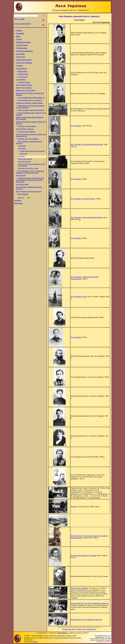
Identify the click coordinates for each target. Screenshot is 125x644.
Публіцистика (22, 50)
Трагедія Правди (24, 88)
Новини (19, 31)
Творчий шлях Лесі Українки (28, 150)
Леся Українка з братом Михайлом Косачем (87, 144)
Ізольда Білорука (22, 200)
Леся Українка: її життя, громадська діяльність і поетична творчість (30, 186)
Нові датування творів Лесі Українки (31, 119)
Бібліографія (22, 76)
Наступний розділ (89, 629)
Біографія (20, 34)
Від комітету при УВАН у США (28, 182)
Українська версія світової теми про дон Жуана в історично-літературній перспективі (30, 195)
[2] (28, 214)
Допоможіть (62, 633)
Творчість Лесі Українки (26, 143)
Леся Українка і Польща (25, 140)
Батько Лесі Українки (25, 172)
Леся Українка (23, 210)
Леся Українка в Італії (79, 297)
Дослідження (21, 73)
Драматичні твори (23, 44)
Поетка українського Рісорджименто (31, 105)
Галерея (20, 70)
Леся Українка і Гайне (24, 92)
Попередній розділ (69, 629)
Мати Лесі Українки (24, 175)
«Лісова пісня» (23, 79)
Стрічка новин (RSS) (22, 24)
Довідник (18, 217)
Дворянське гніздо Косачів (26, 98)
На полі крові (21, 190)
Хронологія (24, 167)
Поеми (19, 41)
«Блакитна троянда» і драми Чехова (29, 111)
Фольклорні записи (24, 63)
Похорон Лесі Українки (79, 588)
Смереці (35, 642)
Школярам (18, 220)
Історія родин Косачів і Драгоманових (32, 164)
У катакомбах (21, 85)
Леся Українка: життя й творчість (30, 108)
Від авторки (22, 161)
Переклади (21, 60)
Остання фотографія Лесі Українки (84, 555)
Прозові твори (22, 47)
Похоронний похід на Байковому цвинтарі (86, 620)
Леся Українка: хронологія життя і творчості (79, 16)
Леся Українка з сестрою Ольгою (83, 199)
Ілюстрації (21, 169)
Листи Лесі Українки (24, 67)
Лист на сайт (19, 19)
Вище (80, 629)
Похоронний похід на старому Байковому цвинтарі (89, 603)
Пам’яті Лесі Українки (24, 95)
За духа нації (23, 82)
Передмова (22, 158)
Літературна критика (24, 54)
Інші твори (20, 57)
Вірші (18, 37)
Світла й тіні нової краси (27, 137)
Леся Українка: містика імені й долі (29, 207)
